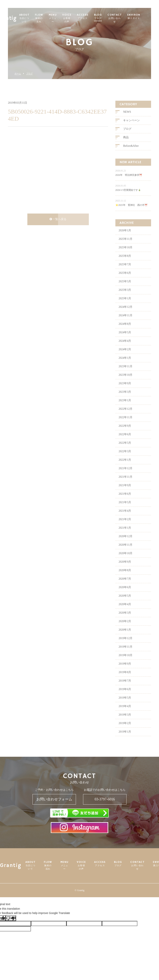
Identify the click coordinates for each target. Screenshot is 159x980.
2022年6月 (125, 441)
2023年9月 (125, 390)
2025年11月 (125, 245)
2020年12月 (125, 543)
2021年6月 (125, 500)
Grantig (14, 17)
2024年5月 (125, 339)
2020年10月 (125, 560)
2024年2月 (125, 356)
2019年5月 (125, 704)
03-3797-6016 (105, 799)
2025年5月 (125, 288)
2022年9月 (125, 432)
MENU (61, 18)
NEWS (127, 118)
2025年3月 (125, 296)
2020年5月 (125, 602)
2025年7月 (125, 271)
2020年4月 (125, 611)
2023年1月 (125, 407)
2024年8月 (125, 330)
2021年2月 (125, 526)
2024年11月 (125, 322)
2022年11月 (125, 424)
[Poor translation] (11, 918)
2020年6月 (125, 594)
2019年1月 (125, 738)
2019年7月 (125, 687)
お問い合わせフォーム (54, 799)
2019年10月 (125, 662)
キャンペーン (131, 127)
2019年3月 (125, 721)
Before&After (131, 152)
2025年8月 (125, 262)
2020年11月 (125, 551)
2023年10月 (125, 381)
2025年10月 (125, 254)
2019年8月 (125, 679)
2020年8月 (125, 577)
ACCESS (90, 17)
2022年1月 (125, 466)
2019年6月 (125, 696)
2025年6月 (125, 279)
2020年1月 (125, 636)
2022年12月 (125, 415)
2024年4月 (125, 347)
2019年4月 (125, 713)
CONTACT (122, 18)
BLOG (106, 17)
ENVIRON (142, 17)
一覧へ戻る (58, 226)
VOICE (75, 18)
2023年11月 (125, 373)
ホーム (18, 74)
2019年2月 (125, 730)
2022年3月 (125, 458)
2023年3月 (125, 398)
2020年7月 (125, 585)
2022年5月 (125, 449)
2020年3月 (125, 619)
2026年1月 (125, 237)
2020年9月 (125, 568)
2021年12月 (125, 475)
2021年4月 (125, 517)
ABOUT (32, 18)
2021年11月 (125, 483)
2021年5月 (125, 509)
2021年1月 (125, 534)
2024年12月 (125, 313)
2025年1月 (125, 305)
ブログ (29, 74)
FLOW (47, 18)
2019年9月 (125, 670)
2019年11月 (125, 653)
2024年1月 (125, 364)
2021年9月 (125, 492)
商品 (126, 144)
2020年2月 (125, 628)
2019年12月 (125, 645)
